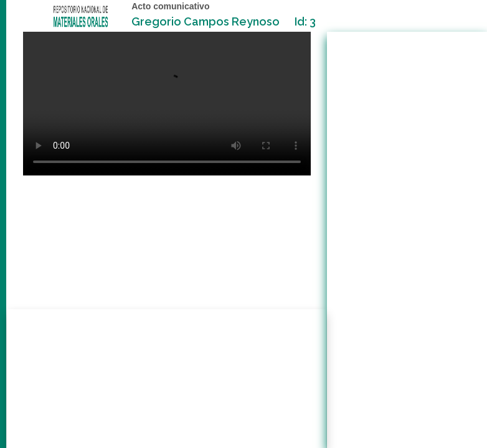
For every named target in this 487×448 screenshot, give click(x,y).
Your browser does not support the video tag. (167, 104)
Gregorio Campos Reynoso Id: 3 (224, 21)
